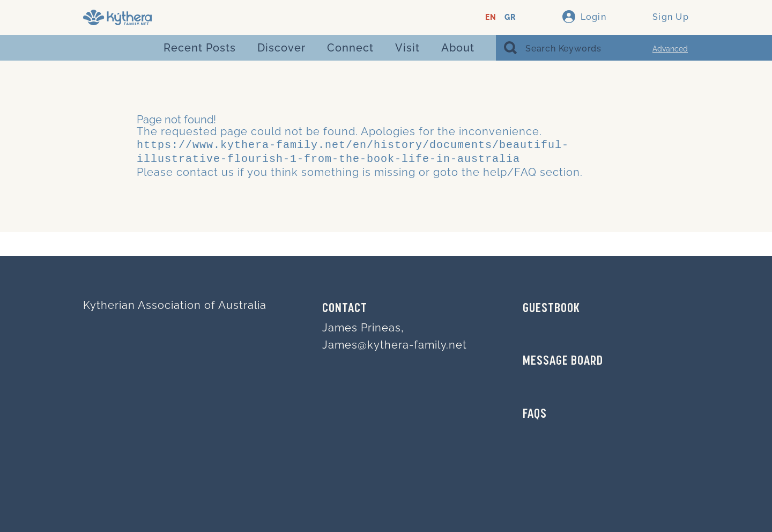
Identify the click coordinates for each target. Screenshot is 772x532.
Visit (407, 48)
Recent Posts (200, 48)
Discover (281, 48)
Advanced (670, 49)
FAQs (535, 415)
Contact (345, 309)
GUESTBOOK (551, 309)
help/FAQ (510, 170)
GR (510, 17)
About (458, 48)
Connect (350, 48)
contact (197, 170)
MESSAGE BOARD (563, 361)
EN (491, 17)
